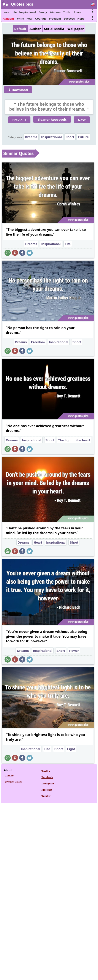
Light (71, 749)
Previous (19, 120)
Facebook (47, 777)
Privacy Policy (13, 782)
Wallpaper (76, 29)
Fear (29, 19)
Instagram (48, 783)
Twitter (46, 771)
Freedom (55, 19)
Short (70, 137)
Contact (9, 775)
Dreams (31, 137)
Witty (21, 19)
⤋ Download (18, 90)
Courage (41, 19)
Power (74, 651)
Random (8, 19)
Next (82, 120)
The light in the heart (74, 440)
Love (6, 12)
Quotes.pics (22, 4)
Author (35, 29)
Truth (67, 12)
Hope (81, 19)
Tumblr (46, 796)
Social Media (54, 29)
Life (14, 12)
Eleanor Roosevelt (52, 119)
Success (69, 19)
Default (20, 29)
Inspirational (28, 12)
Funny (43, 12)
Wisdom (55, 12)
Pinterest (47, 790)
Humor (77, 12)
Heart (38, 542)
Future (84, 137)
